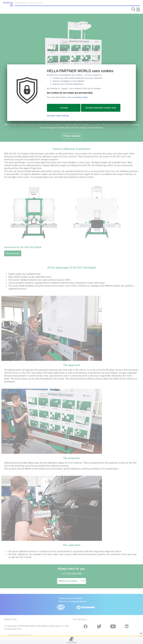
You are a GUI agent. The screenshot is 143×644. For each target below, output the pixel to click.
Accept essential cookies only (101, 108)
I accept (64, 108)
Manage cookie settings (58, 116)
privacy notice (81, 97)
